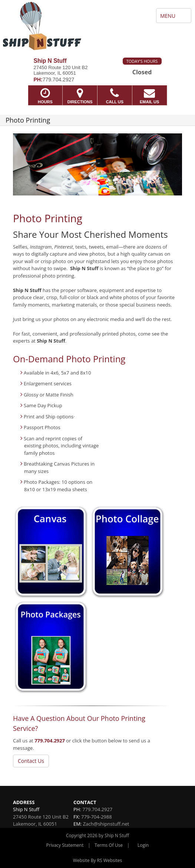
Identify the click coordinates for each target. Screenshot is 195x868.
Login (143, 845)
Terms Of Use (109, 845)
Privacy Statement (65, 845)
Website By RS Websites (98, 860)
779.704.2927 (50, 741)
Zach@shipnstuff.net (106, 824)
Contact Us (31, 761)
